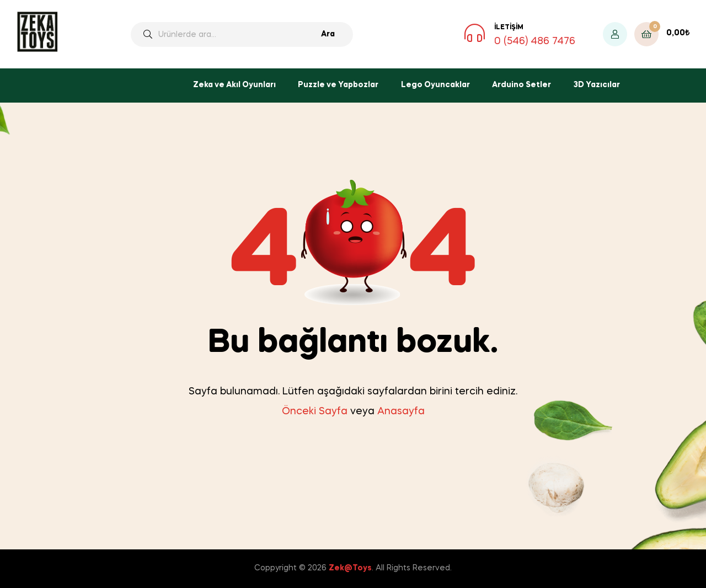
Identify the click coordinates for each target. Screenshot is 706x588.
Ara (328, 34)
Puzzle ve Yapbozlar (338, 85)
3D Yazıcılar (597, 85)
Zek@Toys (350, 568)
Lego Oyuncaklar (435, 85)
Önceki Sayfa (315, 411)
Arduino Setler (522, 85)
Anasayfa (401, 411)
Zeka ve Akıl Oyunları (234, 85)
